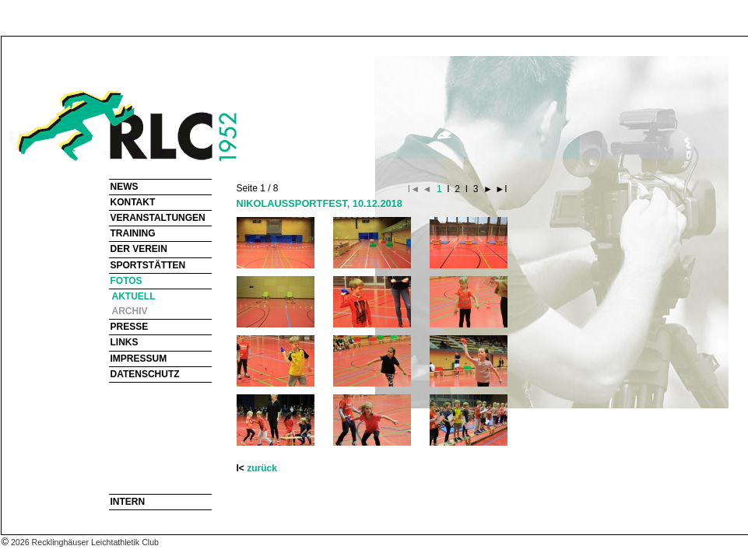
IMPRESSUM (139, 359)
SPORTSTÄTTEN (148, 265)
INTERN (128, 502)
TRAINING (133, 233)
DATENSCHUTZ (145, 374)
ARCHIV (130, 311)
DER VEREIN (139, 249)
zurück (262, 468)
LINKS (125, 342)
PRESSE (130, 327)
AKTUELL (134, 296)
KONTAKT (133, 202)
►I (500, 189)
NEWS (125, 187)
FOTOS (126, 281)
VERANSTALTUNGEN (158, 218)
